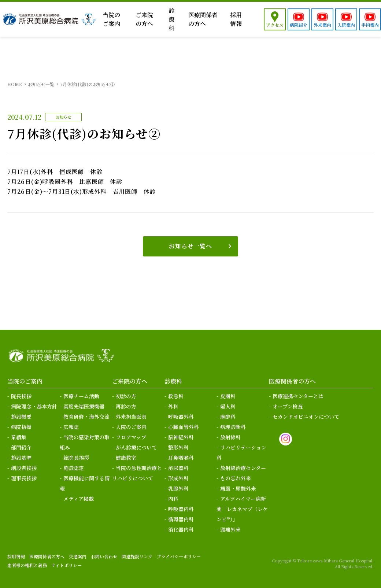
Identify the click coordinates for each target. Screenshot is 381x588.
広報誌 (71, 427)
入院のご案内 (131, 427)
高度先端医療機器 (84, 406)
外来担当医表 (131, 417)
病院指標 (21, 427)
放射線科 (230, 437)
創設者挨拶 (24, 468)
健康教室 (126, 458)
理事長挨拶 (24, 478)
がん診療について (136, 447)
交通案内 (78, 556)
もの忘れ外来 (236, 478)
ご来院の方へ (144, 19)
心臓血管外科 (184, 427)
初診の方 (126, 396)
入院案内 (346, 25)
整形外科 (178, 447)
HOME (15, 84)
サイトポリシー (66, 565)
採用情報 (236, 19)
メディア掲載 (79, 499)
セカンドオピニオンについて (306, 417)
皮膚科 (228, 396)
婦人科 (228, 406)
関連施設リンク (137, 556)
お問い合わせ (104, 556)
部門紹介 (21, 447)
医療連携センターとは (298, 396)
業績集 (19, 437)
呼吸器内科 (181, 509)
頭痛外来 (230, 529)
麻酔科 (228, 417)
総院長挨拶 (76, 458)
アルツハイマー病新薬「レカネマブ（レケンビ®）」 (242, 509)
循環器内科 (181, 519)
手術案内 (370, 25)
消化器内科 (181, 529)
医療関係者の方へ (203, 19)
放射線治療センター (243, 468)
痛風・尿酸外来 (238, 488)
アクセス (275, 25)
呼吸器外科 (181, 417)
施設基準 (21, 458)
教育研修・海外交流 (86, 417)
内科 (173, 499)
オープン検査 (288, 406)
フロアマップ (131, 437)
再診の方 (126, 406)
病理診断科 (233, 427)
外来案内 (322, 25)
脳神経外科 (181, 437)
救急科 (176, 396)
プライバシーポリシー (179, 556)
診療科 (171, 19)
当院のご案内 (111, 19)
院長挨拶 (21, 396)
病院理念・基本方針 (34, 406)
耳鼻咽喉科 (181, 458)
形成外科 (178, 478)
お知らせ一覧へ (190, 246)
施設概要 (21, 417)
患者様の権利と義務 (27, 565)
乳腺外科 (178, 488)
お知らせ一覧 (41, 84)
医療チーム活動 (81, 396)
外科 (173, 406)
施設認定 (74, 468)
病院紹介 (299, 25)
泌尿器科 (178, 468)
